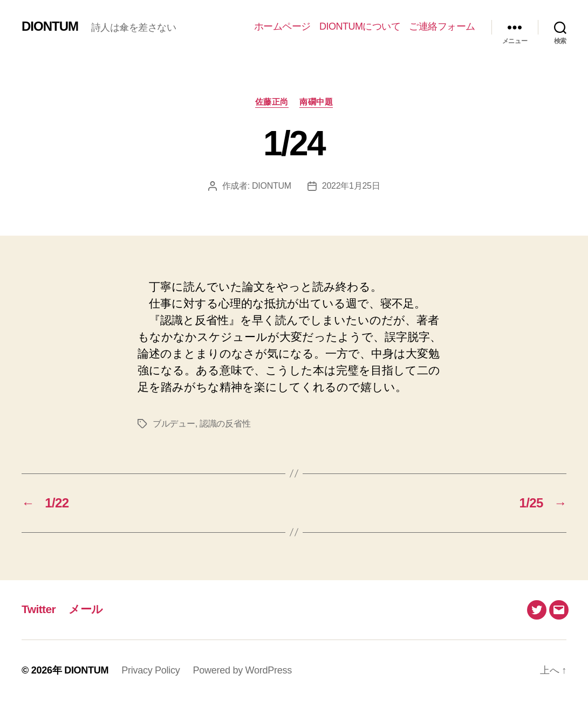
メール (86, 609)
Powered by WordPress (242, 670)
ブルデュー (174, 424)
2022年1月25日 (351, 186)
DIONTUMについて (360, 26)
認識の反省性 (225, 424)
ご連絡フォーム (442, 26)
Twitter (39, 609)
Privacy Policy (151, 670)
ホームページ (282, 26)
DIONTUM (50, 26)
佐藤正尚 (272, 102)
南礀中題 (316, 102)
